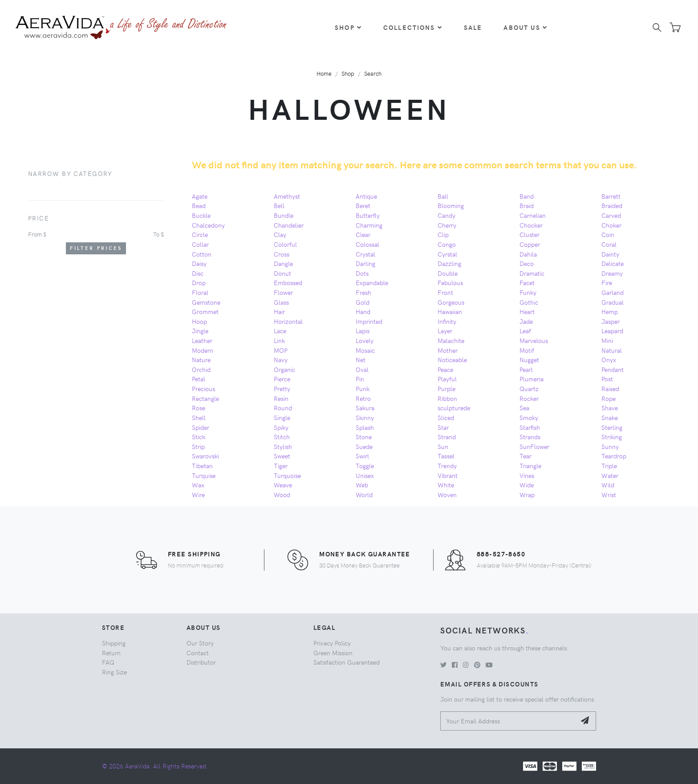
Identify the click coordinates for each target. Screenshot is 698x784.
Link (279, 340)
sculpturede (454, 408)
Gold (363, 302)
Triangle (530, 465)
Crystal (365, 254)
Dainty (610, 254)
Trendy (447, 465)
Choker (611, 225)
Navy (281, 359)
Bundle (284, 215)
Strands (530, 437)
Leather (202, 340)
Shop (348, 27)
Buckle (201, 215)
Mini (607, 340)
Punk (363, 388)
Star (443, 427)
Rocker (529, 398)
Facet (527, 282)
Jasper (611, 321)
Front (445, 292)
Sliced (446, 417)
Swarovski (205, 456)
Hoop (199, 321)
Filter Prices (96, 248)
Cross (282, 254)
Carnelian (533, 215)
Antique (366, 196)
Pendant (613, 369)
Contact (198, 653)
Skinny (365, 417)
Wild (608, 485)
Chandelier (289, 225)
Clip (443, 234)
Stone (364, 437)
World (364, 494)
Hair (279, 311)
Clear (363, 234)
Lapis (363, 331)
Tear (526, 456)
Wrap (527, 494)
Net (361, 359)
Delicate (613, 263)
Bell (279, 205)
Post (607, 379)
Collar (200, 244)
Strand (447, 437)
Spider (201, 427)
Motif (527, 350)
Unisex (365, 475)
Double (448, 273)
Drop (199, 282)
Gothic (529, 302)
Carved (611, 215)
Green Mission (333, 653)
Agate (200, 196)
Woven (447, 494)
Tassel (446, 456)
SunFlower (534, 446)
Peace (445, 369)
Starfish (530, 427)
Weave (283, 485)
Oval (362, 369)
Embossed (288, 282)
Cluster (530, 234)
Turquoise (287, 475)
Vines (527, 475)
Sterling (612, 427)
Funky (528, 292)
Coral (609, 244)
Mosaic (365, 350)
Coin (608, 234)
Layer (445, 331)
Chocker (531, 225)
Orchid (201, 369)
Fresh (363, 292)
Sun (443, 446)
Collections (413, 27)
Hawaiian (450, 311)
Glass (281, 302)
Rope (609, 398)
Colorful (285, 244)
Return (111, 653)
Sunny (610, 446)
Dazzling (449, 263)
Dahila (528, 254)
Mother (448, 350)
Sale (473, 27)
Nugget (529, 359)
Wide (527, 485)
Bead (199, 205)
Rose (199, 408)
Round (283, 408)
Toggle (365, 465)
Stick (199, 437)
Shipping (114, 643)
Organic (284, 369)
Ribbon (447, 398)
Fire (607, 282)
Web (362, 485)
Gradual (613, 302)
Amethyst (287, 196)
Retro (363, 398)
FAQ (108, 662)
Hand (363, 311)
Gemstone (206, 302)
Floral (200, 292)
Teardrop (614, 456)
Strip (198, 446)
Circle (200, 234)
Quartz (529, 388)
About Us (525, 27)
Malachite (451, 340)
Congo (447, 244)
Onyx (609, 359)
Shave (610, 408)
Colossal (367, 244)
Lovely (365, 340)
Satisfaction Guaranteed (347, 662)
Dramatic (532, 273)
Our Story (200, 643)
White (446, 485)
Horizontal (288, 321)
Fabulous (450, 282)
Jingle (200, 331)
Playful (447, 379)
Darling (365, 263)
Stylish (283, 446)
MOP (281, 350)
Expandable (372, 282)
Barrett (611, 196)
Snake (610, 417)
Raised (610, 388)
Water (610, 475)
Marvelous (534, 340)
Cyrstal (447, 254)
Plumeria (532, 379)
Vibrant (448, 475)
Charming (369, 225)
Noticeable (452, 359)
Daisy (199, 263)
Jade (526, 321)
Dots (362, 273)
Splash (365, 427)
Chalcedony (208, 225)
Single (282, 417)
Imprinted (369, 321)
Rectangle (205, 398)
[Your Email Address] (508, 721)
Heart (527, 311)
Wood (282, 494)
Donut (282, 273)
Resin (281, 398)
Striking (612, 437)
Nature (201, 359)
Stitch (282, 437)
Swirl (362, 456)
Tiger (281, 465)
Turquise (204, 475)
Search (373, 73)
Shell (199, 417)
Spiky (281, 427)
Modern (203, 350)
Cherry (447, 225)
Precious (203, 388)
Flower (283, 292)
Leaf (525, 331)
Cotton (202, 254)
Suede (364, 446)
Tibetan (202, 465)
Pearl (526, 369)
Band (527, 196)
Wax (198, 485)
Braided (612, 205)
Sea (524, 408)
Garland (613, 292)
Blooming (451, 205)
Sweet (282, 456)
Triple (609, 465)
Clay (280, 234)
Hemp (610, 311)
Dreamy (612, 273)
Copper (530, 244)
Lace (280, 331)
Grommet (205, 311)
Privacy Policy (332, 643)
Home (324, 73)
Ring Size (114, 672)
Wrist (609, 494)
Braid (527, 205)
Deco (527, 263)
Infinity (447, 321)
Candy (446, 215)
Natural (612, 350)
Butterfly (368, 215)
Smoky (529, 417)
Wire (198, 494)
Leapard (612, 331)
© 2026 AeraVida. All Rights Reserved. (155, 766)
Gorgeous (451, 302)
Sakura (365, 408)
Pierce (282, 379)
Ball (443, 196)
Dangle (283, 263)
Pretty (282, 388)
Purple (446, 388)
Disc (198, 273)
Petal (199, 379)
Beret (363, 205)
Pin (360, 379)
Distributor (201, 662)
